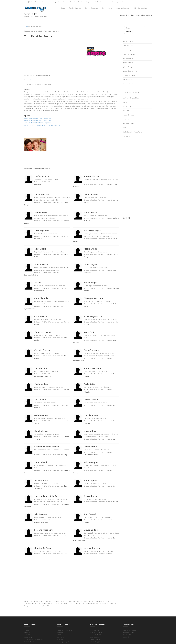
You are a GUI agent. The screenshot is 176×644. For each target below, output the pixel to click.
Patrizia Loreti (41, 368)
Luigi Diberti (40, 249)
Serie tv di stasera (41, 2)
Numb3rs (60, 639)
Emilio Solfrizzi (42, 194)
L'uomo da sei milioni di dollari (34, 639)
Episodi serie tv (75, 2)
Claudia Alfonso (91, 415)
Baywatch (27, 632)
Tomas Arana (90, 447)
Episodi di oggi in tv (87, 2)
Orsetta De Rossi (43, 548)
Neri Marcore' (41, 213)
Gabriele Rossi (41, 415)
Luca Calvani (41, 462)
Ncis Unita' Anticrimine (64, 630)
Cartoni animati (128, 84)
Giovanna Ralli (91, 530)
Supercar (27, 635)
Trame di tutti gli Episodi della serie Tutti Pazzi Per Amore (43, 125)
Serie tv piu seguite (114, 2)
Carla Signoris (41, 298)
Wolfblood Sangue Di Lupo (131, 98)
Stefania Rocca (42, 176)
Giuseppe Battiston (93, 298)
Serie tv (32, 2)
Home (26, 2)
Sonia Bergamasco (93, 316)
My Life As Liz (127, 106)
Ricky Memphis (91, 462)
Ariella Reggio (90, 283)
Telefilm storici (29, 642)
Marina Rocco (90, 213)
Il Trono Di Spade (128, 115)
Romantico (34, 80)
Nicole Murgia (91, 249)
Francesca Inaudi (43, 332)
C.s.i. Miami (126, 136)
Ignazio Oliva (90, 431)
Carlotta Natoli (91, 194)
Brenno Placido (42, 264)
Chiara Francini (91, 400)
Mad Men (126, 111)
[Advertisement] (47, 56)
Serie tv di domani (63, 2)
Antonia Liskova (91, 176)
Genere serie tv (127, 2)
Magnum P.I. (28, 637)
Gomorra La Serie (129, 123)
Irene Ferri (89, 332)
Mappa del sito (127, 635)
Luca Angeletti (42, 231)
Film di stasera (127, 80)
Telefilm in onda (75, 8)
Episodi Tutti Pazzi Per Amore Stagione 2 (37, 120)
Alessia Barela (91, 496)
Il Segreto (126, 119)
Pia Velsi (38, 283)
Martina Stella (41, 480)
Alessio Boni (40, 400)
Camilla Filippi (41, 431)
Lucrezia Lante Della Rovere (48, 496)
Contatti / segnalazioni (130, 630)
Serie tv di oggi (52, 2)
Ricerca (128, 32)
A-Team (27, 630)
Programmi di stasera (130, 75)
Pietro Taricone (91, 350)
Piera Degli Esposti (93, 231)
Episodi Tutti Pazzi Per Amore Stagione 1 (37, 118)
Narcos (125, 102)
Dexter (125, 128)
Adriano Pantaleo (92, 368)
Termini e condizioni (129, 632)
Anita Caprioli (90, 480)
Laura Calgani (90, 264)
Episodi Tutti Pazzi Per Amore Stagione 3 (37, 123)
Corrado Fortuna (42, 350)
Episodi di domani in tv (100, 2)
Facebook (126, 637)
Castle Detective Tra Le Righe (132, 132)
